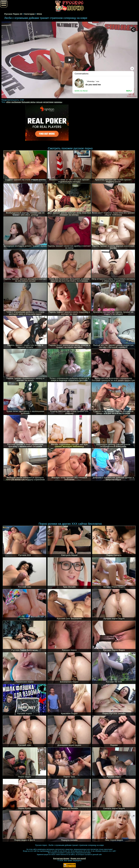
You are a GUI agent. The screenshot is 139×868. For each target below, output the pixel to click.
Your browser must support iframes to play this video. (70, 60)
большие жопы (28, 102)
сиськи (39, 102)
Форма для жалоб (78, 858)
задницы (58, 102)
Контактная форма (61, 858)
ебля (8, 102)
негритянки (48, 102)
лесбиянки (16, 102)
